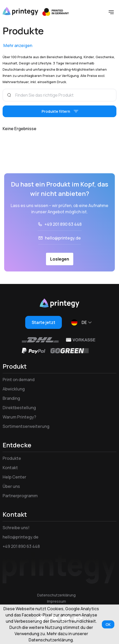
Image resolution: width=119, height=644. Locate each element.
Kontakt (10, 468)
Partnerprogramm (20, 496)
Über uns (11, 486)
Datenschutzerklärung (56, 595)
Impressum (57, 601)
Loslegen (60, 259)
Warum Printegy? (19, 417)
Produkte (12, 458)
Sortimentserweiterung (26, 426)
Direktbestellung (19, 408)
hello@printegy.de (63, 238)
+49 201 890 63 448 (63, 224)
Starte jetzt (44, 322)
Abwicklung (14, 389)
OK (108, 624)
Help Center (14, 477)
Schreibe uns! (16, 528)
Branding (11, 398)
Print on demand (19, 380)
